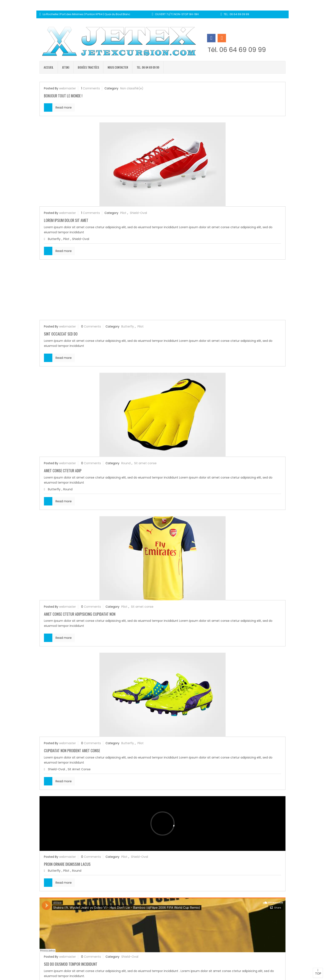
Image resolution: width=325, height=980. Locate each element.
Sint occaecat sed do (61, 334)
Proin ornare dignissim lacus (67, 864)
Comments (91, 88)
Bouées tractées (88, 67)
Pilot (123, 213)
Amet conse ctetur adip (63, 471)
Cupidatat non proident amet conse (72, 751)
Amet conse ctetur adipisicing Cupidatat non (80, 614)
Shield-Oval (138, 213)
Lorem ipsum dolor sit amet (66, 220)
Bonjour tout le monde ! (63, 96)
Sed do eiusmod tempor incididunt (71, 964)
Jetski (66, 67)
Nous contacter (118, 67)
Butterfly (54, 239)
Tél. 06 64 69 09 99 (237, 50)
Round (126, 463)
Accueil (49, 67)
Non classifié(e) (132, 88)
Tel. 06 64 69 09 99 (148, 67)
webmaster (67, 88)
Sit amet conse (145, 463)
